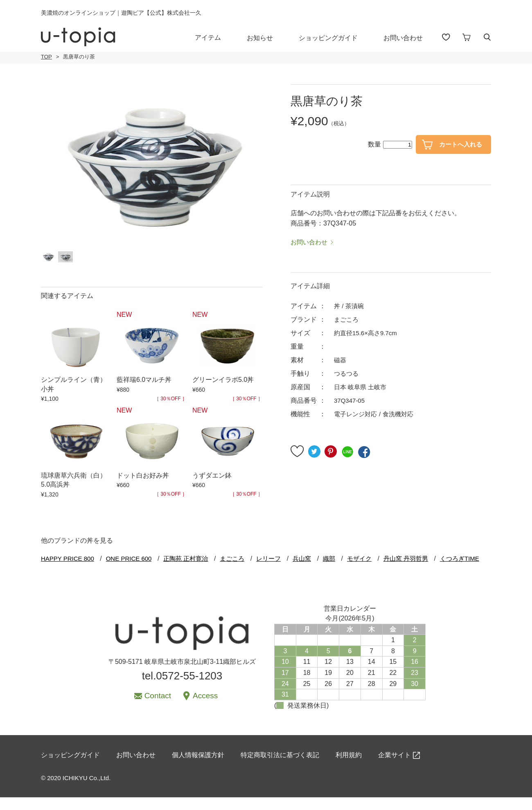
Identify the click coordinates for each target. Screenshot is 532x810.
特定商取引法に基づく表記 (280, 768)
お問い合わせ (409, 37)
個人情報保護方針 (198, 768)
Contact (158, 705)
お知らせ (266, 37)
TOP (46, 57)
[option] (152, 166)
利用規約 (349, 768)
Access (205, 705)
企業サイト (394, 768)
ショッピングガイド (334, 37)
